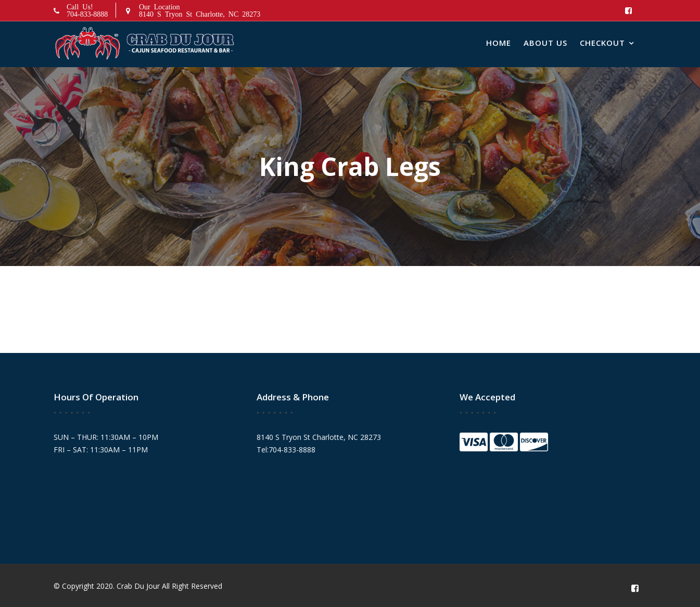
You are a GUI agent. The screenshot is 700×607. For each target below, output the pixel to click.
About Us (545, 43)
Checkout (602, 43)
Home (499, 43)
